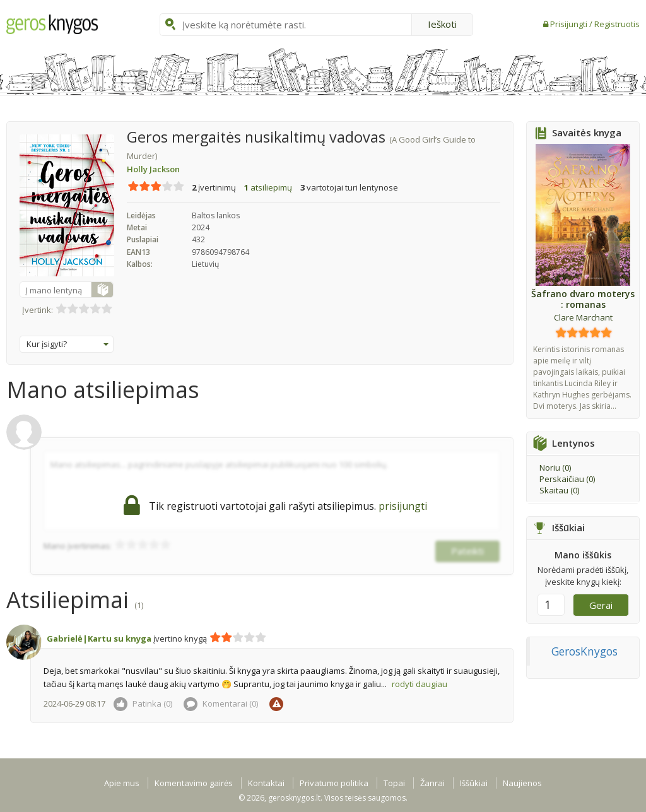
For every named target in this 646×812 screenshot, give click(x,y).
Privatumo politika (334, 783)
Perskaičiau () (567, 479)
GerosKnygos (584, 651)
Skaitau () (559, 490)
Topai (394, 783)
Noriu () (555, 468)
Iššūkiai (474, 783)
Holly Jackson (153, 169)
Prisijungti (570, 24)
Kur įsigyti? (68, 344)
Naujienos (522, 783)
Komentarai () (221, 703)
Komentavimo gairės (194, 783)
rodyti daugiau (420, 684)
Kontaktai (266, 783)
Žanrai (432, 783)
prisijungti (403, 506)
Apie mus (122, 783)
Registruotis (617, 24)
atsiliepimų (268, 187)
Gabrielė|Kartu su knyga (99, 638)
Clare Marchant (583, 317)
